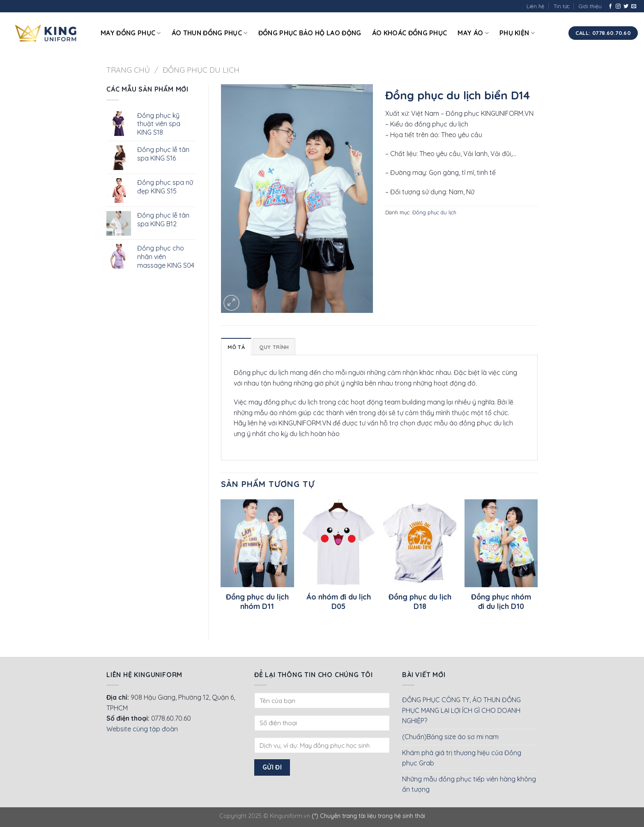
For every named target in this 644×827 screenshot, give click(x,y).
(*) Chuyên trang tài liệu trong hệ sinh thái (368, 816)
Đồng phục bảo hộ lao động (310, 33)
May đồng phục (131, 33)
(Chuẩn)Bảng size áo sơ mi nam (450, 737)
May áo (473, 33)
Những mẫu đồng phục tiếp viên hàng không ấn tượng (469, 784)
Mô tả (236, 347)
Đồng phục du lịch (201, 70)
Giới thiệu (590, 6)
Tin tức (562, 6)
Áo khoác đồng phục (410, 33)
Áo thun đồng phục (210, 33)
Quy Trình (274, 347)
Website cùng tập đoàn (142, 729)
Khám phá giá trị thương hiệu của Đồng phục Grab (462, 758)
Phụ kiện (517, 33)
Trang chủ (128, 70)
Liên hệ (535, 6)
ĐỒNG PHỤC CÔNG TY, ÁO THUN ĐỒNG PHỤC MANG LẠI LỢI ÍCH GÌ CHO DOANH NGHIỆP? (461, 710)
